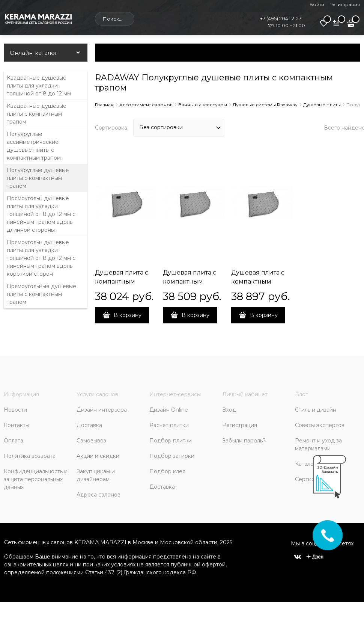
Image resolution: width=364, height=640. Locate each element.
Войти (317, 4)
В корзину (128, 315)
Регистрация (345, 4)
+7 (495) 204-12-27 (281, 18)
